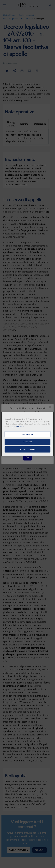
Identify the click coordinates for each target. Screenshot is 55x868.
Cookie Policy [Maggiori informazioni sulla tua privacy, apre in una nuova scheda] (19, 426)
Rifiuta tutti (27, 442)
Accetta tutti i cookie (28, 449)
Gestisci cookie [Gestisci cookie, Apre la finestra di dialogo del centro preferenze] (27, 434)
